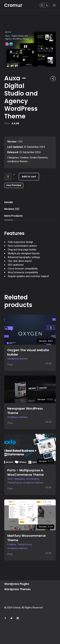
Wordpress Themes (17, 589)
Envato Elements (39, 158)
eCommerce (33, 479)
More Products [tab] (13, 216)
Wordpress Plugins (17, 584)
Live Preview (14, 185)
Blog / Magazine (16, 479)
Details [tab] (9, 202)
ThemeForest (14, 483)
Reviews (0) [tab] (12, 209)
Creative (24, 158)
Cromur (13, 5)
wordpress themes (17, 161)
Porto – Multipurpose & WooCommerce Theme (26, 472)
